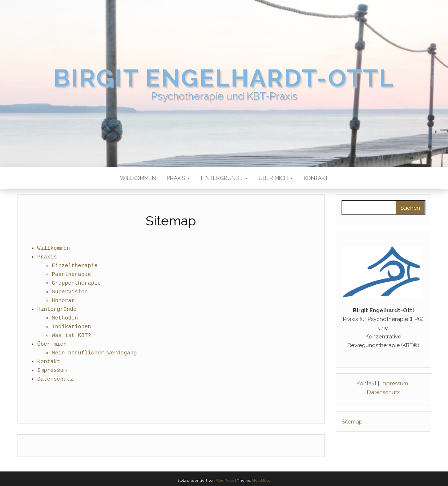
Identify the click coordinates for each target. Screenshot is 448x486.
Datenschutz (55, 379)
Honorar (63, 301)
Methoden (65, 318)
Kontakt (316, 178)
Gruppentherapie (76, 284)
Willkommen (138, 178)
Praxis (178, 178)
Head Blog (261, 480)
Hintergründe (224, 178)
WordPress (225, 480)
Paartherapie (72, 275)
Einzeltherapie (75, 266)
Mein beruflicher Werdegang (94, 353)
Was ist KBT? (72, 336)
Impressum (52, 371)
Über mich (276, 178)
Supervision (70, 292)
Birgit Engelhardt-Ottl (224, 78)
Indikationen (72, 327)
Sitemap (352, 422)
